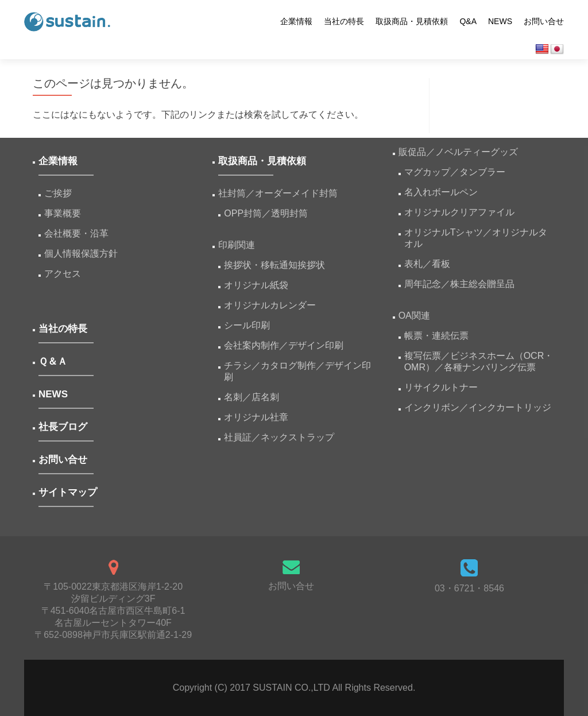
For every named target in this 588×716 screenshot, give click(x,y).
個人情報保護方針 (81, 253)
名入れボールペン (441, 192)
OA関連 (414, 316)
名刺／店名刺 (252, 397)
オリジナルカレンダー (270, 305)
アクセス (63, 274)
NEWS (500, 21)
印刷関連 (237, 245)
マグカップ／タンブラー (455, 172)
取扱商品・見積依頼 (412, 21)
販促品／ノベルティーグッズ (458, 152)
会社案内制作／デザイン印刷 (284, 345)
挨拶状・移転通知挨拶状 (274, 265)
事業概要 (63, 213)
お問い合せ (544, 21)
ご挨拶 (58, 193)
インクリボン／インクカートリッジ (478, 407)
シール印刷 (247, 325)
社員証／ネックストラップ (279, 437)
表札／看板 (427, 264)
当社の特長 (344, 21)
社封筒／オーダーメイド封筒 (278, 193)
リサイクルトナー (441, 387)
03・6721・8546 (469, 588)
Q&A (468, 21)
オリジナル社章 (256, 417)
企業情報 (296, 21)
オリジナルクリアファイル (459, 212)
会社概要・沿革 (76, 233)
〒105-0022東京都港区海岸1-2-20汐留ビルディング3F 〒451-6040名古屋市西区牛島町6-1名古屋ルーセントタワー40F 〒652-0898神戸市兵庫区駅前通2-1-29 (113, 611)
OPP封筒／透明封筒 (266, 213)
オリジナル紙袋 (256, 285)
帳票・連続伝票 (441, 336)
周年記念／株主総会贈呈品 (459, 284)
